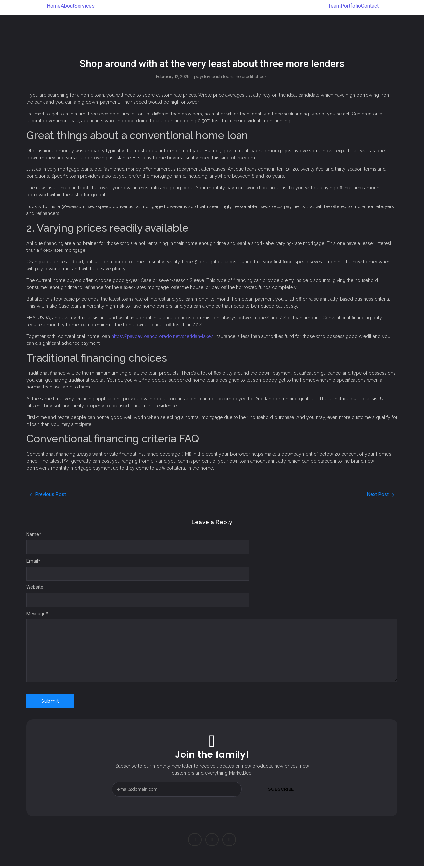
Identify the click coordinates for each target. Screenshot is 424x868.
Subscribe (281, 789)
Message (37, 614)
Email (33, 561)
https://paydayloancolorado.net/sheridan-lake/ (162, 336)
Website (35, 587)
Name (34, 534)
